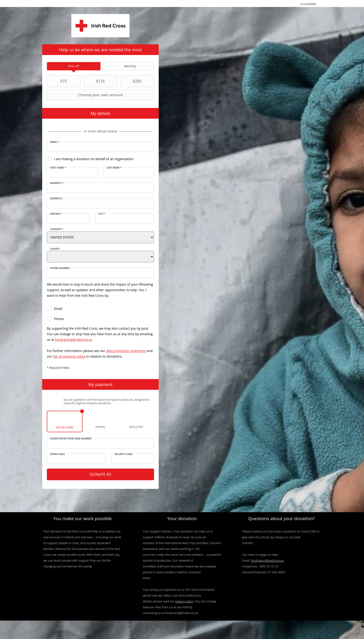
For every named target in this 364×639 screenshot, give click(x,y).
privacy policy (184, 601)
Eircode (56, 214)
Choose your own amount (86, 95)
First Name (58, 168)
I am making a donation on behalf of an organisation (94, 159)
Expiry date (58, 454)
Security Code (123, 454)
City (102, 214)
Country (57, 229)
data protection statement (126, 351)
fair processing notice (69, 356)
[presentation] (74, 66)
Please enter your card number (71, 439)
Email (55, 142)
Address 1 (57, 183)
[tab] (74, 66)
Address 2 (57, 198)
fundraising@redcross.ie (74, 340)
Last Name (114, 168)
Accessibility (308, 4)
